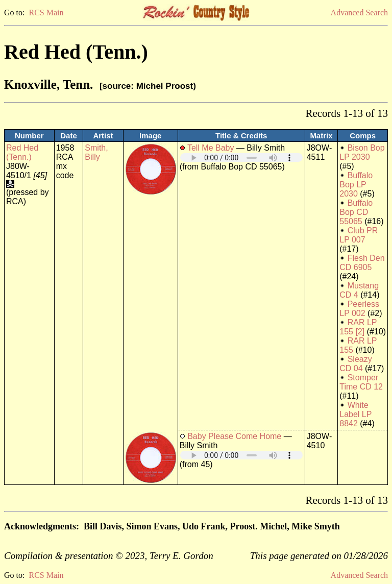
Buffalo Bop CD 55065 (356, 212)
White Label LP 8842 (356, 414)
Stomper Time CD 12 (361, 382)
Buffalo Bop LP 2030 (356, 185)
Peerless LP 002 (359, 309)
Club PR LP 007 (359, 235)
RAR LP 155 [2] (358, 327)
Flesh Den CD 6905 (362, 263)
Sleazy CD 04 (356, 364)
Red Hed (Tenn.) (22, 152)
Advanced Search (359, 13)
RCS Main (46, 13)
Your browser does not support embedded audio (241, 157)
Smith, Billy (96, 152)
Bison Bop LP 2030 (362, 152)
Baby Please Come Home (234, 436)
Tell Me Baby (211, 148)
